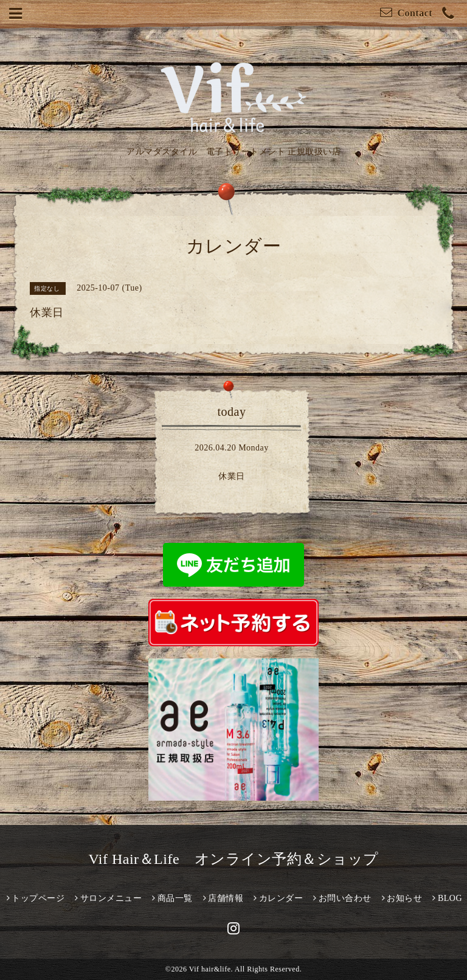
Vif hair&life (210, 969)
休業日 (232, 476)
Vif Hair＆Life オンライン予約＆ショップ (233, 859)
